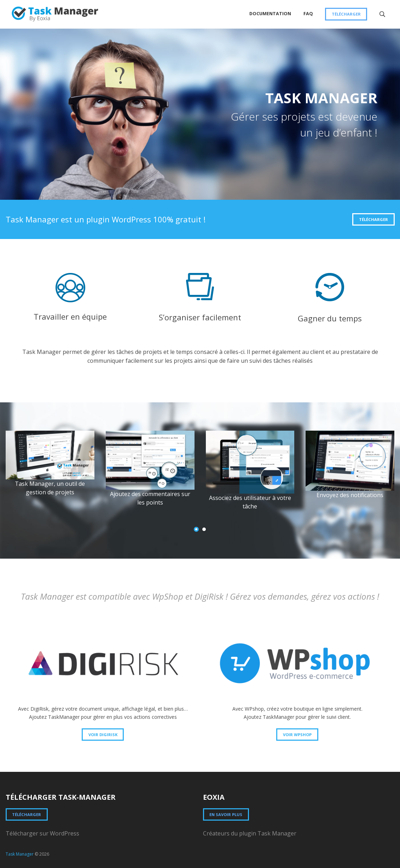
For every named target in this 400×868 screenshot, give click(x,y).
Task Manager (20, 854)
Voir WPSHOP (297, 735)
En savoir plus (226, 814)
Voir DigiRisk (103, 735)
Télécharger (346, 14)
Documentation (270, 14)
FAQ (308, 14)
